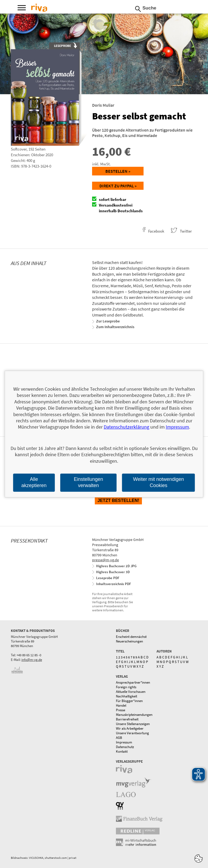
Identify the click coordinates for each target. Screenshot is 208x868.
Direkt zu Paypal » (118, 186)
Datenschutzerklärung (126, 427)
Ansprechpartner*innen (133, 682)
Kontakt (122, 751)
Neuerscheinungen (129, 641)
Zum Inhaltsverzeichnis (115, 327)
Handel (121, 705)
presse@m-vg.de (105, 560)
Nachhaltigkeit (126, 696)
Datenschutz (125, 747)
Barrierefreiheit (127, 719)
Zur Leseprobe (108, 321)
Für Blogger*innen (129, 701)
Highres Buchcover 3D (113, 572)
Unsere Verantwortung (132, 733)
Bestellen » (118, 171)
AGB (119, 738)
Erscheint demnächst (131, 637)
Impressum (124, 742)
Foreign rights (126, 687)
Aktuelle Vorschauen (131, 692)
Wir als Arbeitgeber (130, 728)
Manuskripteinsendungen (134, 715)
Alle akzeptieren (34, 482)
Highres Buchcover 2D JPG (116, 566)
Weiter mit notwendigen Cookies (158, 482)
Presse (121, 710)
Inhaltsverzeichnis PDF (114, 584)
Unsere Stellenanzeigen (133, 724)
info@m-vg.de (32, 660)
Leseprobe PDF (108, 578)
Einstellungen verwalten (88, 482)
